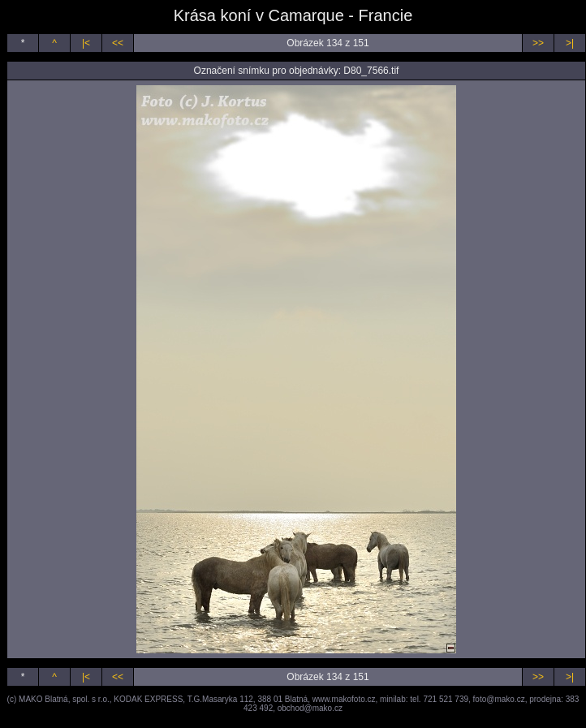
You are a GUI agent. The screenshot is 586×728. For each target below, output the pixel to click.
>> (538, 43)
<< (118, 43)
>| (570, 43)
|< (86, 43)
